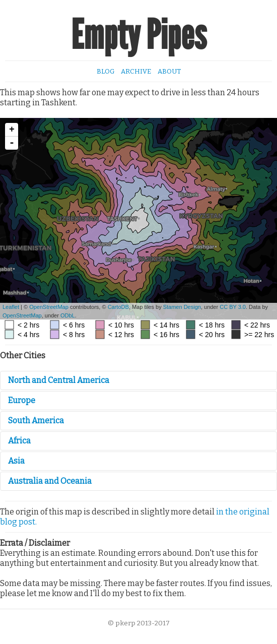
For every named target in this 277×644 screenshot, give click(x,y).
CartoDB (118, 307)
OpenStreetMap (49, 307)
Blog (106, 71)
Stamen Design (182, 307)
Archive (136, 71)
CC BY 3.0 (233, 307)
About (169, 71)
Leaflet (11, 307)
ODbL (68, 315)
